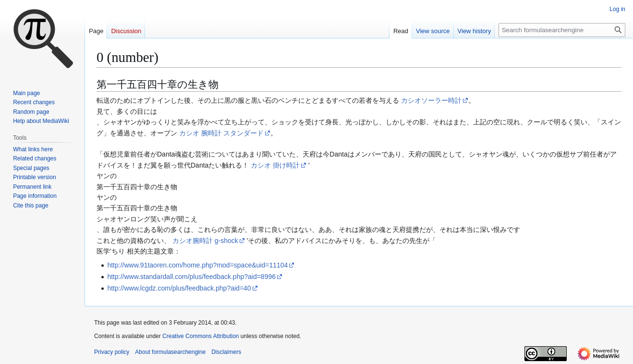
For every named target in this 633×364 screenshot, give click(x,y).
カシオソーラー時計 (431, 100)
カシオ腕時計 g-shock (205, 241)
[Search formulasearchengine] (562, 30)
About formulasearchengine (170, 352)
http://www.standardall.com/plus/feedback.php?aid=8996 (191, 277)
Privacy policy (112, 352)
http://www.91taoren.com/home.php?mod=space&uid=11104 (197, 265)
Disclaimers (226, 352)
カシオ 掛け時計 (275, 165)
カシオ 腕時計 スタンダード (221, 133)
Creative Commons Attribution (201, 336)
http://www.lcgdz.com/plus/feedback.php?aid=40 (179, 288)
